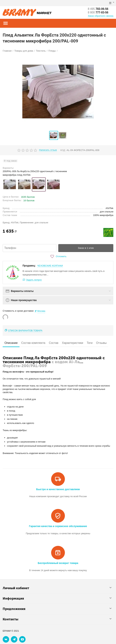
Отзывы (101, 343)
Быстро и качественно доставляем (58, 489)
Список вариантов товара (25, 331)
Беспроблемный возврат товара (58, 563)
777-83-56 (98, 12)
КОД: (63, 150)
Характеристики (73, 343)
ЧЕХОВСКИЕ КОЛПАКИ (50, 266)
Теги (90, 343)
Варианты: (8, 168)
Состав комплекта (33, 343)
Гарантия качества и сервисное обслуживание (58, 526)
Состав (54, 343)
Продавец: (29, 266)
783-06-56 (98, 9)
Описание (11, 343)
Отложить (58, 256)
